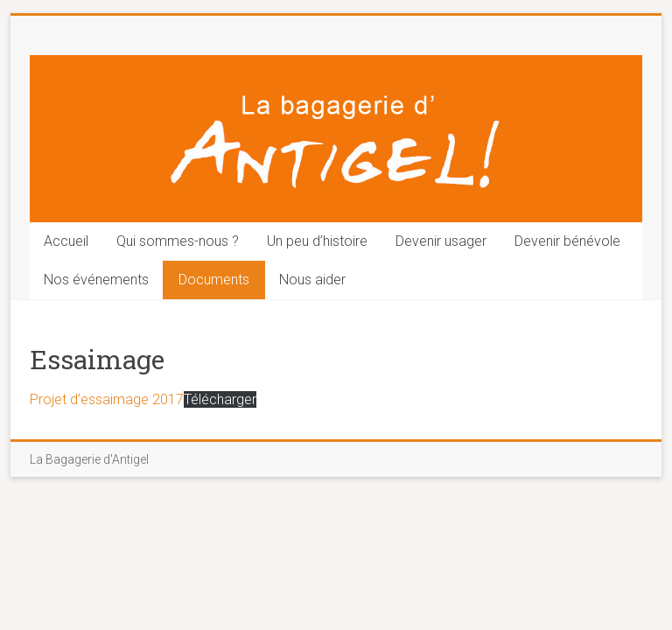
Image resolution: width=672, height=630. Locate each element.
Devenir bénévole (567, 241)
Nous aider (312, 280)
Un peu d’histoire (317, 241)
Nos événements (96, 280)
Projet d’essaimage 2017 (107, 399)
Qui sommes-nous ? (178, 241)
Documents (214, 280)
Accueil (66, 241)
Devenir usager (441, 241)
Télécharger (220, 399)
